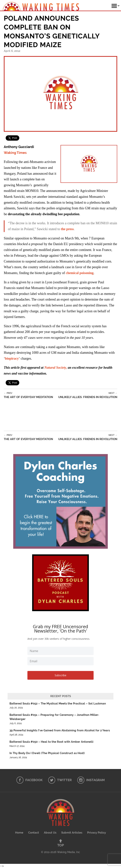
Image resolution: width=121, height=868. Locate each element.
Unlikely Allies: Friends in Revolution (88, 395)
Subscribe (60, 675)
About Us (50, 833)
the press (67, 229)
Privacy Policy (97, 833)
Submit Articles (72, 833)
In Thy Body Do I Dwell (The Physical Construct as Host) (47, 753)
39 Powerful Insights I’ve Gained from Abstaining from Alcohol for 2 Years (60, 730)
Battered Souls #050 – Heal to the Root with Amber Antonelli (51, 742)
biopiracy (12, 358)
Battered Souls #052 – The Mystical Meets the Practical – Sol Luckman (58, 704)
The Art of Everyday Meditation (28, 395)
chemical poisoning (80, 273)
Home (19, 833)
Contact (34, 833)
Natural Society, (56, 368)
